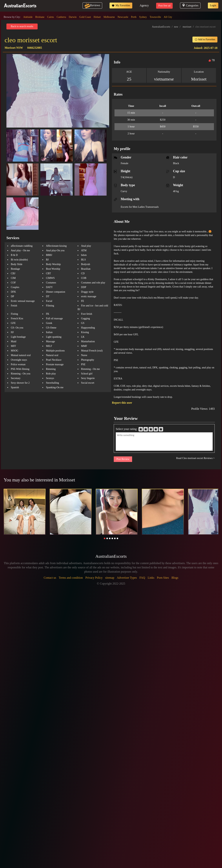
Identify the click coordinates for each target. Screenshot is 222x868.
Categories (190, 5)
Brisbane (40, 17)
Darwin (73, 17)
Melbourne (109, 17)
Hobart (97, 17)
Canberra (61, 17)
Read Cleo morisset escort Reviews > (195, 458)
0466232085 (35, 48)
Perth (134, 17)
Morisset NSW (14, 48)
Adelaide (28, 17)
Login (213, 5)
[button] (105, 538)
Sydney (143, 17)
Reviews (92, 5)
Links (151, 578)
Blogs (175, 578)
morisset (187, 27)
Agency (144, 5)
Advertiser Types (127, 578)
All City (168, 17)
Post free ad (164, 6)
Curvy (124, 191)
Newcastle (123, 17)
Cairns (51, 17)
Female (124, 163)
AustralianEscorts (161, 27)
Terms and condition (71, 578)
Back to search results (22, 26)
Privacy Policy (94, 578)
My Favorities (121, 6)
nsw (176, 27)
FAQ (142, 578)
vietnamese (164, 79)
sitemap (110, 578)
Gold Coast (85, 17)
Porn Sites (163, 578)
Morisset (199, 79)
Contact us (50, 578)
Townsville (155, 17)
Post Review (123, 459)
